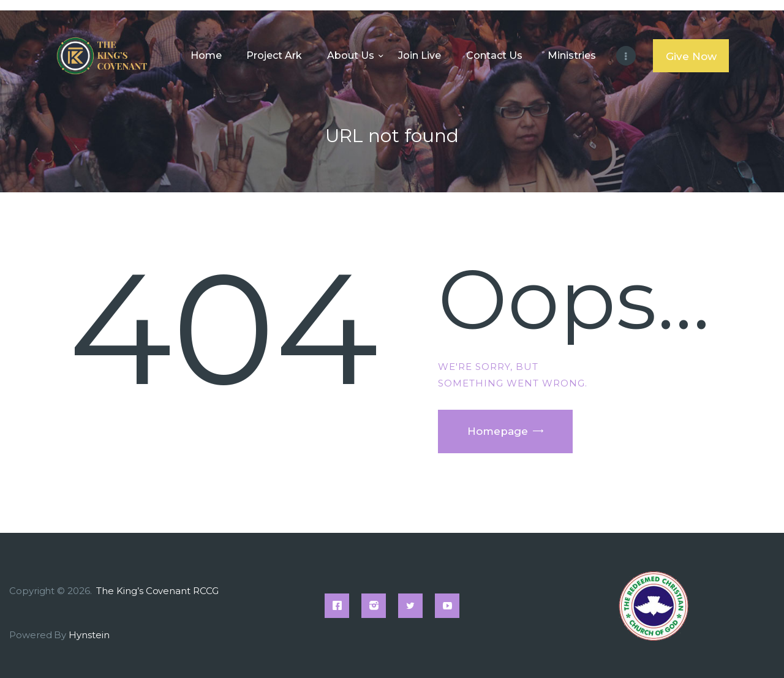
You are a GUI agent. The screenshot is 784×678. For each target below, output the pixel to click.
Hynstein (89, 635)
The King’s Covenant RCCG (158, 591)
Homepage (498, 431)
